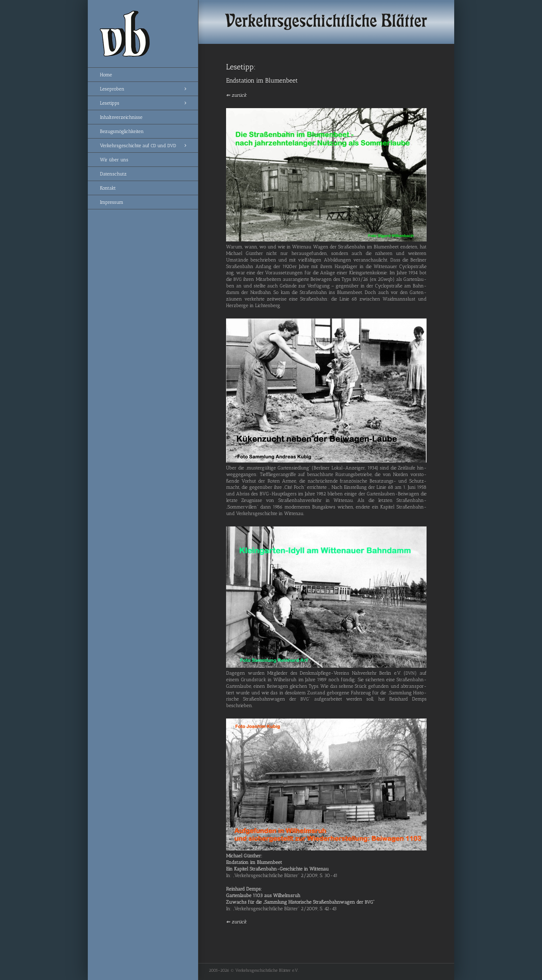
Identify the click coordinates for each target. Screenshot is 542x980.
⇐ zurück (236, 95)
